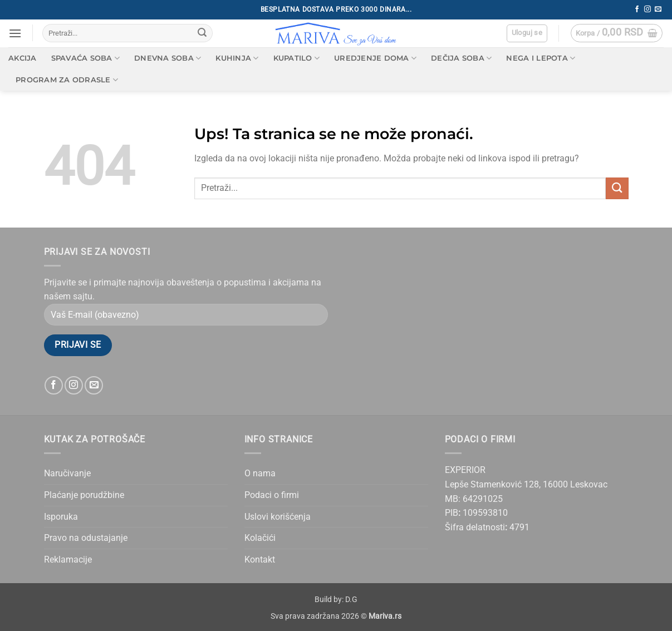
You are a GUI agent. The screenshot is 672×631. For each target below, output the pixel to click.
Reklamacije (68, 559)
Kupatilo (297, 58)
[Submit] (202, 33)
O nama (260, 473)
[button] (15, 33)
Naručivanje (67, 473)
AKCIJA (23, 58)
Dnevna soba (168, 58)
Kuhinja (237, 58)
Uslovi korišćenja (278, 517)
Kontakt (260, 559)
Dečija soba (461, 58)
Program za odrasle (67, 80)
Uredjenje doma (375, 58)
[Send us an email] (658, 9)
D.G (351, 600)
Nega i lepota (541, 58)
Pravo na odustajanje (86, 538)
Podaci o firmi (272, 495)
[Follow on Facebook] (637, 9)
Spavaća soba (86, 58)
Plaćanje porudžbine (84, 495)
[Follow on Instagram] (648, 9)
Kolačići (260, 538)
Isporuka (61, 517)
